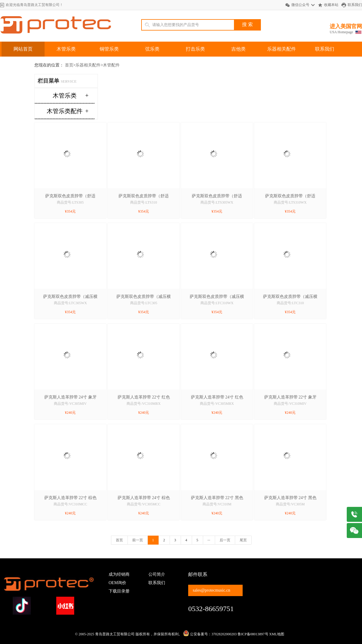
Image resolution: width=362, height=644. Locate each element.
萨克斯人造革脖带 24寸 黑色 (290, 498)
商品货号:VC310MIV (290, 404)
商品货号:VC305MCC (144, 504)
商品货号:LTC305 (144, 303)
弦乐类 (152, 49)
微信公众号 (300, 5)
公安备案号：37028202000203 (210, 634)
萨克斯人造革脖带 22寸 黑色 (217, 498)
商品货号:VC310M (217, 504)
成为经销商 (119, 574)
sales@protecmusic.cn (211, 590)
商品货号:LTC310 (290, 303)
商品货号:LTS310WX (290, 202)
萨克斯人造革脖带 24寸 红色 (217, 397)
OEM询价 (117, 583)
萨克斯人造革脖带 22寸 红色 (144, 397)
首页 (69, 65)
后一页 (225, 540)
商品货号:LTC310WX (217, 303)
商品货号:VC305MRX (217, 404)
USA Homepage (341, 32)
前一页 (138, 540)
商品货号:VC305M (290, 504)
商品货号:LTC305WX (70, 303)
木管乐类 (66, 49)
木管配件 (111, 65)
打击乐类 (195, 49)
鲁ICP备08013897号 (253, 634)
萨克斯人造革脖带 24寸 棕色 (144, 498)
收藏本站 (331, 5)
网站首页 (23, 49)
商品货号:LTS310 (144, 202)
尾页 (243, 540)
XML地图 (277, 634)
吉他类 (238, 49)
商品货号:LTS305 (70, 202)
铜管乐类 (109, 49)
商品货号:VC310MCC (70, 504)
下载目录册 (119, 591)
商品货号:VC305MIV (70, 404)
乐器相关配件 (282, 49)
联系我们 (355, 5)
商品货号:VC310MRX (143, 404)
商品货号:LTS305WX (217, 202)
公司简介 (157, 574)
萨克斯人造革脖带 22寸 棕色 (70, 498)
